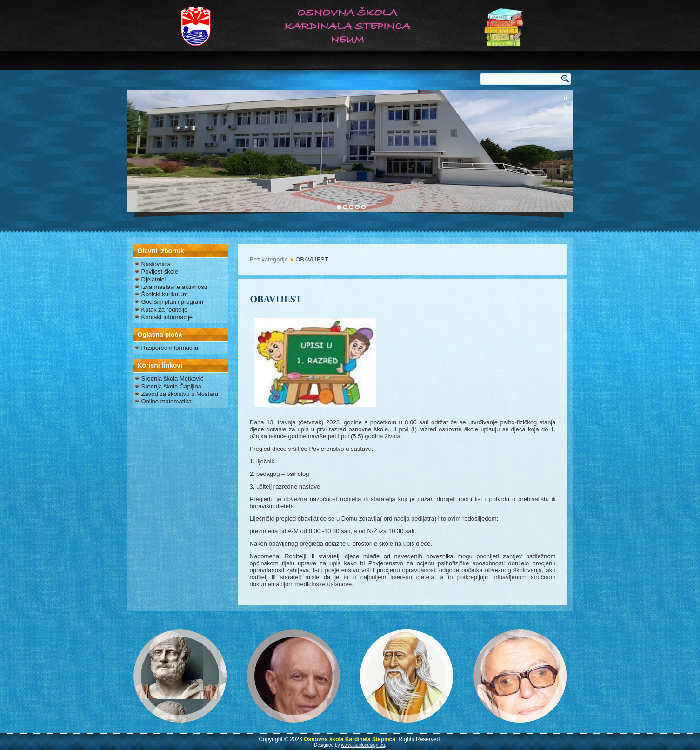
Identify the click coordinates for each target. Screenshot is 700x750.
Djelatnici (154, 279)
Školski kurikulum (165, 294)
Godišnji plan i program (173, 302)
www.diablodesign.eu (363, 745)
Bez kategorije (269, 259)
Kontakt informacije (167, 317)
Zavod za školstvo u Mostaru (180, 394)
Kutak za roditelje (165, 310)
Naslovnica (156, 264)
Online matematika (167, 401)
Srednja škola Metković (173, 378)
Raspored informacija (170, 348)
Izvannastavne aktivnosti (174, 287)
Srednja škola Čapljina (171, 386)
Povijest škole (160, 271)
